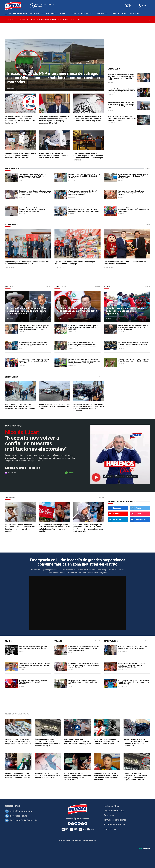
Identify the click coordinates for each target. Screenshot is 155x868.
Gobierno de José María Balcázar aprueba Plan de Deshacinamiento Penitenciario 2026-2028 (83, 327)
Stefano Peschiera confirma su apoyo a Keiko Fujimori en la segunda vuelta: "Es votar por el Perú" (33, 344)
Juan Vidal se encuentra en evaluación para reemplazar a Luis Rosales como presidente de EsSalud (106, 777)
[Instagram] (118, 519)
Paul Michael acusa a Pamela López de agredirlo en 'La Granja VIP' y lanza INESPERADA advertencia (131, 665)
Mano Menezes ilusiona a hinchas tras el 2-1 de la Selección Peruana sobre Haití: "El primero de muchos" (133, 327)
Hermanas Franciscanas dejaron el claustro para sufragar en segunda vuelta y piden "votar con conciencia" (84, 648)
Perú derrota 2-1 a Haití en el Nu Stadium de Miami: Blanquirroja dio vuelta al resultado (133, 360)
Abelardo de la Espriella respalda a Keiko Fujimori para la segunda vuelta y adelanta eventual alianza (77, 777)
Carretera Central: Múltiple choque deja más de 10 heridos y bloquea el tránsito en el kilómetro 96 (136, 742)
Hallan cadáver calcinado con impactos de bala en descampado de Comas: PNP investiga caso (133, 176)
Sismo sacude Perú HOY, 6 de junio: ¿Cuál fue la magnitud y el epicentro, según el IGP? (47, 775)
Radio (124, 14)
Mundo (54, 14)
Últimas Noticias (20, 14)
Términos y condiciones (115, 820)
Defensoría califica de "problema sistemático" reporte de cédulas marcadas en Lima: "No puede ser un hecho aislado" (20, 120)
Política (45, 14)
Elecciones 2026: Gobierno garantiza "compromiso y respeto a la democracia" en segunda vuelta (133, 210)
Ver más (147, 169)
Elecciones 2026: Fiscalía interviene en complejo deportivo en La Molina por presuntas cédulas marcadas (33, 176)
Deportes (64, 14)
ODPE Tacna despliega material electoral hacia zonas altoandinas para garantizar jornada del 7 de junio (20, 406)
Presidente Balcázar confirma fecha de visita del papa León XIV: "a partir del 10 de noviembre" (77, 311)
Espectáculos (87, 14)
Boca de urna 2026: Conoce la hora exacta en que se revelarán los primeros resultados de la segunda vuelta (35, 193)
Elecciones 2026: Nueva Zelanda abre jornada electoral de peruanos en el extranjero (131, 193)
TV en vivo (109, 815)
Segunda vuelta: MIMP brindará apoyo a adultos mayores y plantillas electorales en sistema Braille (20, 156)
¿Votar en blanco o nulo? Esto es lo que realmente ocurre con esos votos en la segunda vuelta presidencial (33, 210)
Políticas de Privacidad (115, 824)
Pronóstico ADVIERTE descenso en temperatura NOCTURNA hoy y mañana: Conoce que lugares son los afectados (82, 344)
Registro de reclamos (114, 811)
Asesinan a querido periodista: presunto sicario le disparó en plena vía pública (33, 648)
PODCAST (146, 6)
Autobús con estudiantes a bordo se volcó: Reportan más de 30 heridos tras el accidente (34, 682)
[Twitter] (140, 508)
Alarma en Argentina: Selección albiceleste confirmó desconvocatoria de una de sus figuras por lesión (133, 344)
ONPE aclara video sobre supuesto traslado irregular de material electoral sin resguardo (77, 741)
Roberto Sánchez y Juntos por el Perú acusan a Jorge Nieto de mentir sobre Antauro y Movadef (27, 311)
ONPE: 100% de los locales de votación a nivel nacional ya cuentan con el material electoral (54, 156)
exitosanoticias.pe (18, 816)
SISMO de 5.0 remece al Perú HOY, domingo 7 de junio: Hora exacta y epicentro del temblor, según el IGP (88, 119)
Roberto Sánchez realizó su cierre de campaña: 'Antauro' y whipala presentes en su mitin (121, 91)
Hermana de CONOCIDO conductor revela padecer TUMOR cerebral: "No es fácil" (132, 648)
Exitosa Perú (103, 14)
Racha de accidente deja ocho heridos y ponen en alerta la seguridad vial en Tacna (55, 406)
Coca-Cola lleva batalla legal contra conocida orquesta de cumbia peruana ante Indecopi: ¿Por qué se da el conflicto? (55, 528)
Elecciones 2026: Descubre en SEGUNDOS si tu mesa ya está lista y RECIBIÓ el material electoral (84, 176)
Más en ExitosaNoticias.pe (17, 714)
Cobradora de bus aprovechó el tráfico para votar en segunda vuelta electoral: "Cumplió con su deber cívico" (84, 665)
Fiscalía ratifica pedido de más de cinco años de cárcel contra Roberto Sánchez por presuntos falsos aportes (20, 528)
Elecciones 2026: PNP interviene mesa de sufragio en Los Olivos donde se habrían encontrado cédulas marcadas (54, 78)
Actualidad (35, 14)
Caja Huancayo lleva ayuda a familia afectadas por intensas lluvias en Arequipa (75, 263)
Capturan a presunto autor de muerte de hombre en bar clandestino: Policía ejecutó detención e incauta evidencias (89, 407)
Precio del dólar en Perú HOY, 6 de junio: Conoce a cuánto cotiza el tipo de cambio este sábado (122, 119)
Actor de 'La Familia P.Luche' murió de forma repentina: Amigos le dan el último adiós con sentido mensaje (133, 682)
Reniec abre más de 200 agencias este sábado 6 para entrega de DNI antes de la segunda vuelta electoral (135, 777)
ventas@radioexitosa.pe (21, 811)
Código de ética (111, 806)
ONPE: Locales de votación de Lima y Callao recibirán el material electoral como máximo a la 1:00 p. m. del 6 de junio (121, 105)
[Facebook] (118, 508)
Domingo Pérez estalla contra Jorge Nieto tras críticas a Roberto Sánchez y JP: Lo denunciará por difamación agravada (121, 77)
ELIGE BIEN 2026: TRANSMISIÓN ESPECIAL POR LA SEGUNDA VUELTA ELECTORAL (48, 20)
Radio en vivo (110, 829)
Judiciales (74, 14)
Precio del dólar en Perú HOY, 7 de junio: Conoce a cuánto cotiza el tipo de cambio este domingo (18, 741)
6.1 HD (133, 6)
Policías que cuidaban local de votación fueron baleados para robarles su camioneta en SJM (18, 775)
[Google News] (140, 519)
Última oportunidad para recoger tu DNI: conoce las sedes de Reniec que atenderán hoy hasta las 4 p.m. (48, 742)
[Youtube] (118, 514)
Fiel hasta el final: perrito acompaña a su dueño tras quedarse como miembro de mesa (83, 682)
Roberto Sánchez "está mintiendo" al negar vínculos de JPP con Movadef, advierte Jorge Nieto (34, 361)
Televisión (115, 14)
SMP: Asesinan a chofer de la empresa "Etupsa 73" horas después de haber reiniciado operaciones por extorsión (88, 157)
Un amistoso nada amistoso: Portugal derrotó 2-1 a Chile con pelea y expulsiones (125, 311)
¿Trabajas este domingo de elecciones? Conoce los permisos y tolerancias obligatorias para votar (83, 193)
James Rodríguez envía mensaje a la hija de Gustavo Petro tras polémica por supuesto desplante (35, 665)
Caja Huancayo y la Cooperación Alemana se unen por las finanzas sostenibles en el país (27, 263)
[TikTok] (140, 514)
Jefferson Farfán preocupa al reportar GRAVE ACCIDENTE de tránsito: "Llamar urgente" (106, 741)
